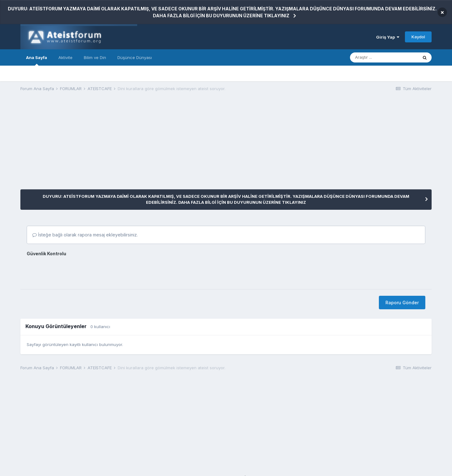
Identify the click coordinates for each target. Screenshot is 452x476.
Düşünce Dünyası (135, 57)
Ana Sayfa (37, 60)
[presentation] (74, 271)
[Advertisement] (135, 145)
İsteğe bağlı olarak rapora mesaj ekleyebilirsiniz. (85, 235)
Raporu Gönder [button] (402, 303)
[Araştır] (384, 57)
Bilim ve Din (95, 57)
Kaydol (418, 37)
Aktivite (65, 57)
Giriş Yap (388, 37)
